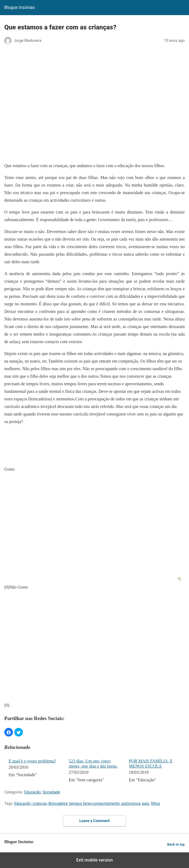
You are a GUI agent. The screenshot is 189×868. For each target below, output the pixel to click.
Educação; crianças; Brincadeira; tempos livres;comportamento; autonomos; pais (82, 803)
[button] (9, 732)
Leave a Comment (95, 821)
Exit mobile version (94, 860)
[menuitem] (35, 771)
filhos (156, 803)
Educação (32, 792)
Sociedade (51, 792)
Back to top (176, 844)
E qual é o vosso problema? (32, 761)
